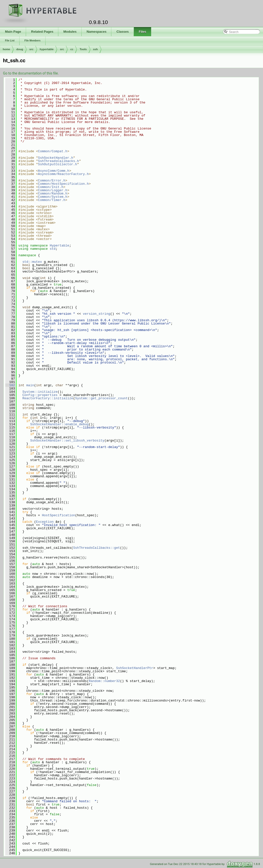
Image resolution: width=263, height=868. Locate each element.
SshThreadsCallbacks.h (59, 161)
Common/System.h (53, 197)
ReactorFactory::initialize (48, 398)
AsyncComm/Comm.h (54, 171)
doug (20, 49)
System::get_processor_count (101, 398)
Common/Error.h (52, 180)
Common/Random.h (53, 193)
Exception (45, 522)
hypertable (47, 49)
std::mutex (32, 262)
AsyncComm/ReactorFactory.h (63, 174)
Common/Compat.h (53, 151)
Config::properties (40, 395)
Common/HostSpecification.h (63, 184)
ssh (95, 49)
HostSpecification (58, 515)
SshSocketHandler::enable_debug (60, 424)
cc (72, 49)
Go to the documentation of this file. (31, 73)
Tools (83, 49)
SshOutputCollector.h (58, 164)
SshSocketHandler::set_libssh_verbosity (67, 440)
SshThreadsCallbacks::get (96, 548)
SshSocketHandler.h (56, 158)
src (31, 49)
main (30, 385)
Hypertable (60, 245)
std (53, 249)
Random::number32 (104, 681)
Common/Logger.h (53, 190)
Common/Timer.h (52, 200)
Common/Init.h (51, 187)
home (6, 49)
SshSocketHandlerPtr (135, 668)
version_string (96, 314)
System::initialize (40, 392)
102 (10, 385)
